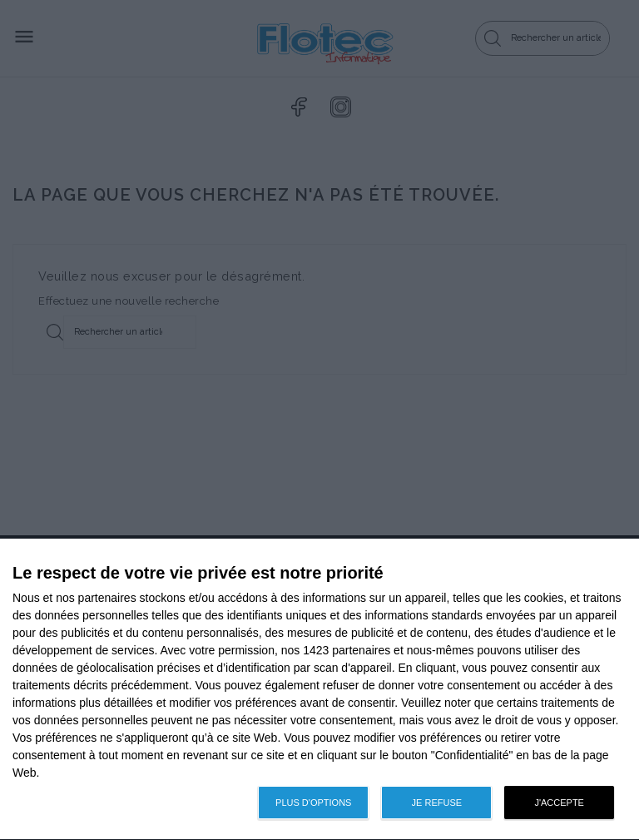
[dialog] (319, 690)
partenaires (107, 598)
